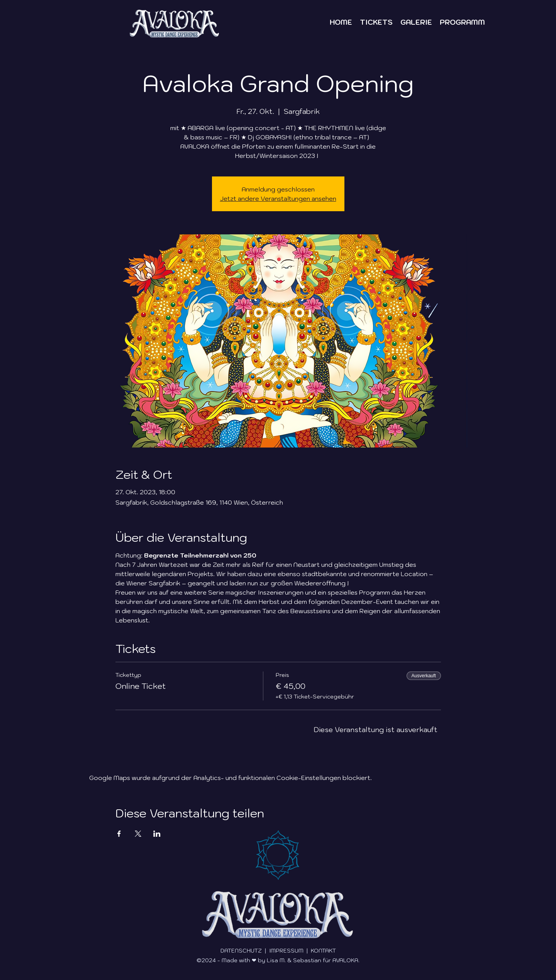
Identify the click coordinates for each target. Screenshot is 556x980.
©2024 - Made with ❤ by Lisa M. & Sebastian (259, 960)
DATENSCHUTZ (242, 951)
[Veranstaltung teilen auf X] (138, 834)
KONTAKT (323, 951)
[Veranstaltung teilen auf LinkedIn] (157, 834)
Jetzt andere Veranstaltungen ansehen (278, 198)
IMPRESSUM (287, 951)
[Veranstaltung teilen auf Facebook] (119, 834)
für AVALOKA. (340, 960)
